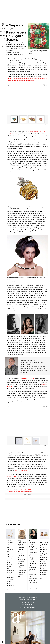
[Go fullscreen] (44, 85)
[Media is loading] (41, 85)
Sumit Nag (9, 53)
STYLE (3, 32)
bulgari (21, 490)
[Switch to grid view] (46, 85)
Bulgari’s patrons (12, 476)
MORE (3, 42)
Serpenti (28, 490)
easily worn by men (21, 471)
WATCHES (21, 55)
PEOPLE (31, 588)
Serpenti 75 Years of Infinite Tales (19, 491)
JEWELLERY (9, 55)
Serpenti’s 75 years (28, 378)
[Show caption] (18, 332)
